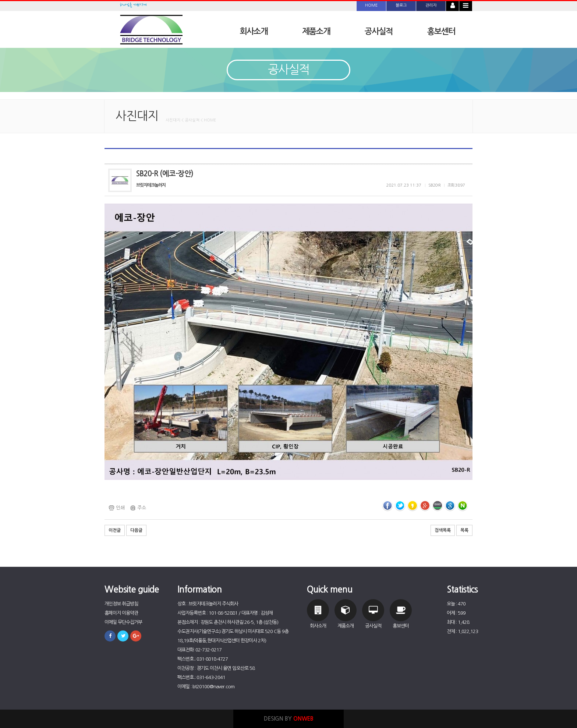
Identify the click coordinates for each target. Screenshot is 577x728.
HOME (371, 5)
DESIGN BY (289, 719)
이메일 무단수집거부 (123, 622)
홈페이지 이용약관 (121, 613)
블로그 (401, 5)
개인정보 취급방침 (121, 604)
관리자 (431, 5)
